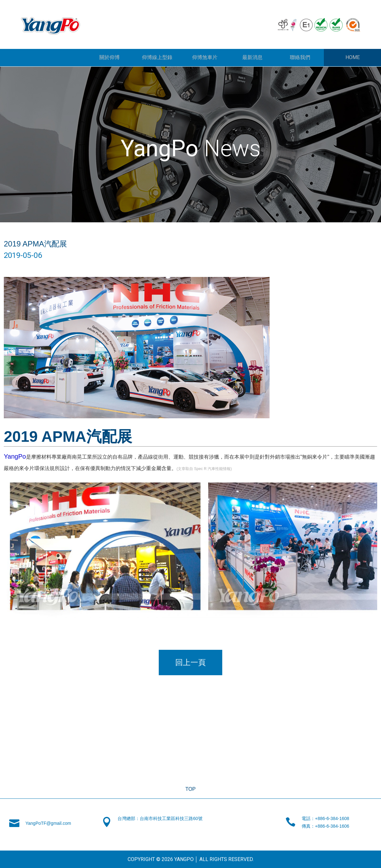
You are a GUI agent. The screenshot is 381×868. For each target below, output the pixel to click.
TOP (191, 789)
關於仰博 (110, 57)
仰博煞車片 (205, 57)
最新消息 (252, 57)
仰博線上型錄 (157, 57)
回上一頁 (190, 662)
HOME (353, 57)
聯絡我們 (300, 57)
